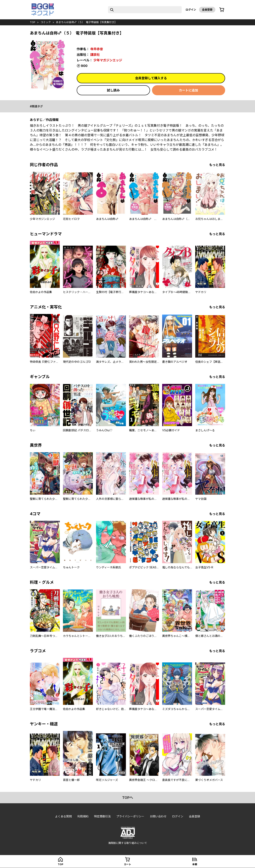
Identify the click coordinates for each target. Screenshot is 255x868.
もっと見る (217, 165)
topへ (128, 798)
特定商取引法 (102, 816)
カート (127, 864)
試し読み (113, 90)
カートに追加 (188, 90)
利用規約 (83, 816)
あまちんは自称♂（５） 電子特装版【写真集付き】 (86, 22)
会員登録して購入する (151, 78)
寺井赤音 (97, 49)
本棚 (195, 864)
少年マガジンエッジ (108, 60)
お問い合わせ (158, 816)
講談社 (95, 55)
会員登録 (207, 10)
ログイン (191, 10)
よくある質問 (63, 816)
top (33, 22)
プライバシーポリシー (130, 816)
